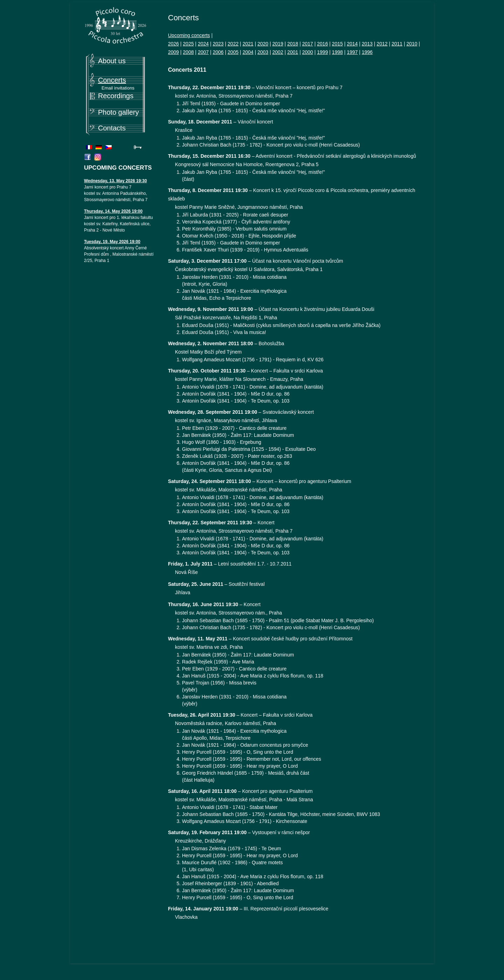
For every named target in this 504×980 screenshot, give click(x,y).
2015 (337, 44)
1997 (352, 52)
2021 (248, 44)
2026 (173, 44)
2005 (233, 52)
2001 (293, 52)
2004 (248, 52)
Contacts (112, 128)
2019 (278, 44)
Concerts (112, 80)
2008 (188, 52)
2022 (233, 44)
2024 (203, 44)
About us (112, 61)
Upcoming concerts (189, 35)
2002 (278, 52)
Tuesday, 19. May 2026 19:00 (112, 242)
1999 (323, 52)
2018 (293, 44)
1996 (367, 52)
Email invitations (118, 88)
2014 (352, 44)
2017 (307, 44)
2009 (173, 52)
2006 (218, 52)
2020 (263, 44)
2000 (307, 52)
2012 (382, 44)
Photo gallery (118, 112)
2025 (188, 44)
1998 (337, 52)
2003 (263, 52)
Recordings (116, 96)
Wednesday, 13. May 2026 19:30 (115, 181)
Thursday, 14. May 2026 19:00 (113, 211)
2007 (203, 52)
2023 (218, 44)
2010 (412, 44)
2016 (323, 44)
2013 (367, 44)
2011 (397, 44)
